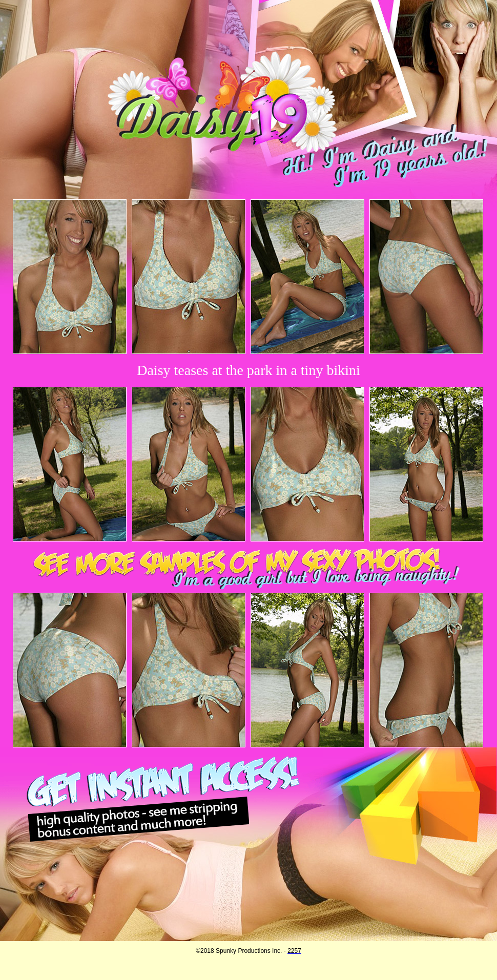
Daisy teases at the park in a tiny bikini (248, 370)
